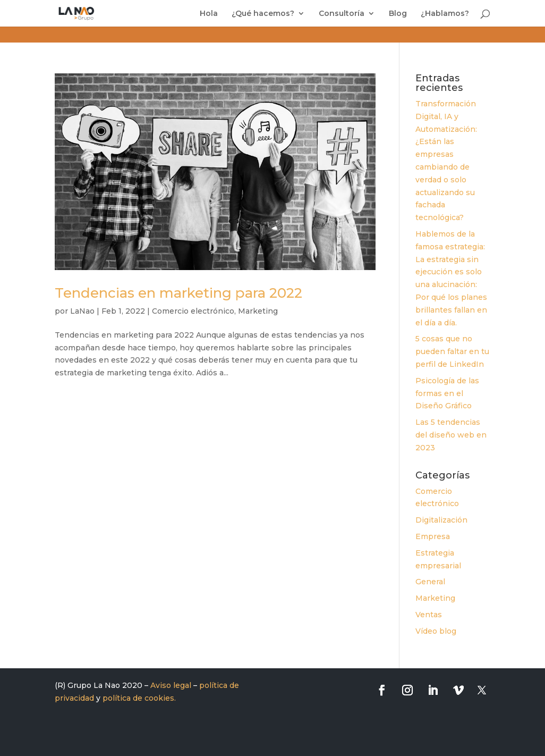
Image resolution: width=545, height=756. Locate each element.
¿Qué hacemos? (263, 14)
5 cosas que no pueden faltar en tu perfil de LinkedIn (452, 351)
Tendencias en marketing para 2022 (178, 293)
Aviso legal (171, 685)
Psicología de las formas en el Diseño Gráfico (447, 393)
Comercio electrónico (193, 311)
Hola (209, 14)
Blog (398, 14)
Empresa (433, 536)
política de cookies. (139, 698)
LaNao (82, 311)
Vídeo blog (436, 631)
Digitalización (441, 520)
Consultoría (342, 14)
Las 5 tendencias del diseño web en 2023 (451, 435)
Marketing (258, 311)
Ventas (429, 615)
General (430, 582)
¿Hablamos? (445, 14)
